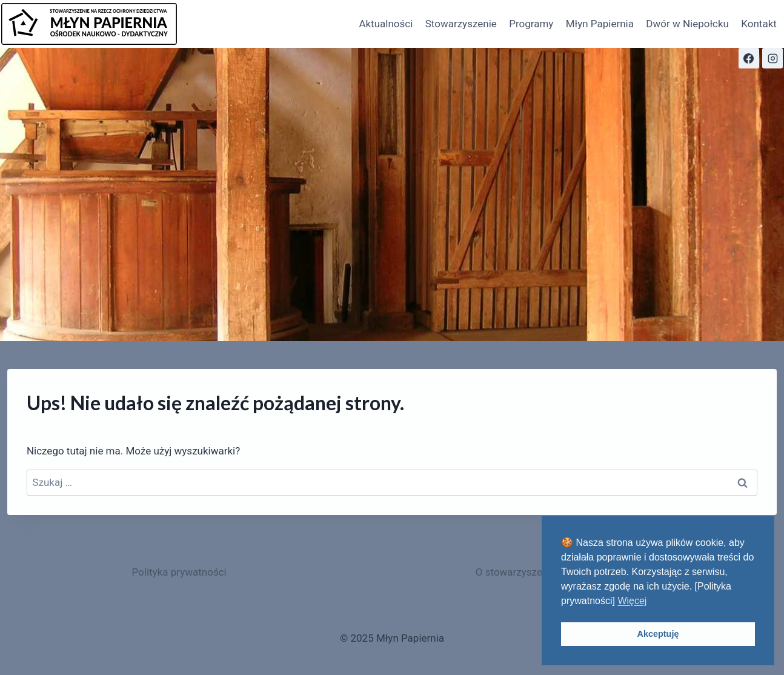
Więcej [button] (632, 601)
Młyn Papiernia (600, 24)
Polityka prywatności (179, 572)
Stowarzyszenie (461, 24)
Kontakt (759, 24)
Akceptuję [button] (658, 634)
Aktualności (386, 24)
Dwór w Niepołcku (687, 24)
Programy (531, 24)
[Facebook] (749, 58)
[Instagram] (772, 58)
